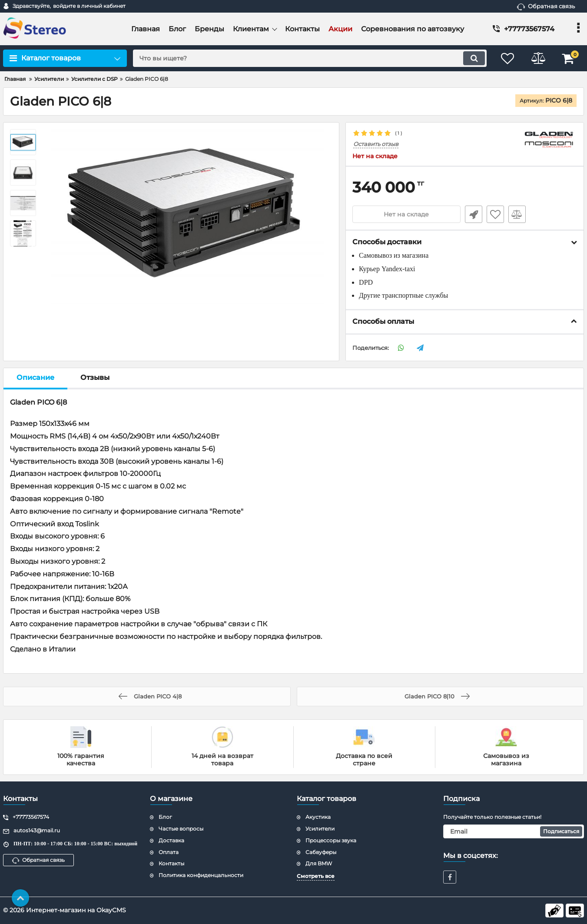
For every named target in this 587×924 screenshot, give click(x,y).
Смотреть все (316, 876)
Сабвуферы (321, 852)
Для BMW (319, 863)
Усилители (320, 829)
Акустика (318, 817)
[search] (310, 58)
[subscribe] (514, 831)
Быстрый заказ (474, 214)
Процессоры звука (331, 840)
